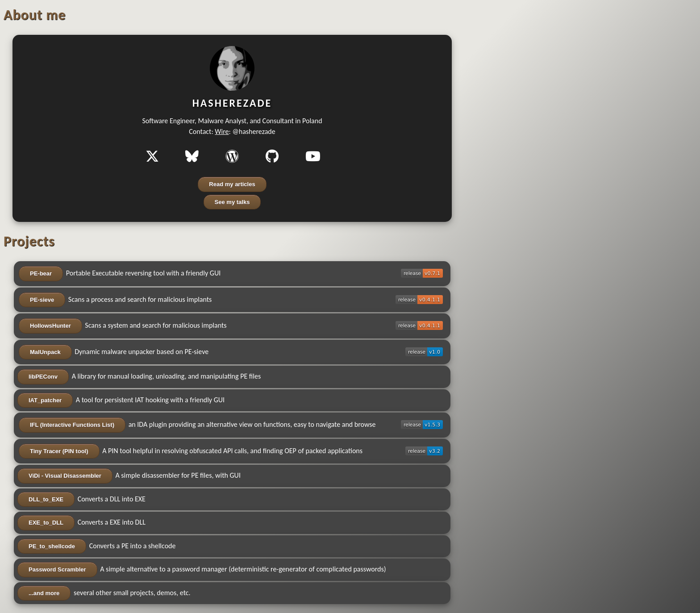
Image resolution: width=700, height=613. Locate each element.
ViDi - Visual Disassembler (65, 476)
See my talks (232, 202)
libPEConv (43, 377)
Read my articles (232, 184)
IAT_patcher (45, 400)
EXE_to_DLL (46, 523)
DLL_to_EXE (46, 499)
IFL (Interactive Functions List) (72, 425)
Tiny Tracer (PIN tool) (59, 451)
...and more (44, 593)
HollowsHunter (50, 326)
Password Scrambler (57, 569)
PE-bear (41, 273)
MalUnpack (45, 352)
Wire (222, 131)
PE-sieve (42, 300)
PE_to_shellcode (52, 546)
